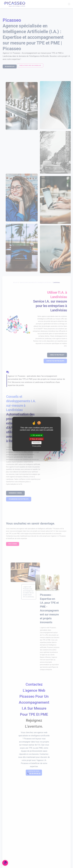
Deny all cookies (36, 439)
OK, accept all (36, 435)
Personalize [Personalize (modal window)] (36, 443)
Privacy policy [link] (36, 446)
